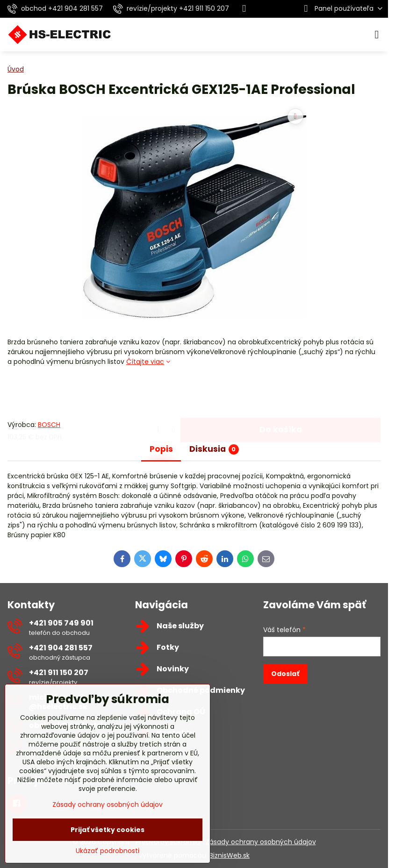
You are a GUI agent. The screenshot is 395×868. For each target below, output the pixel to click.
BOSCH (49, 425)
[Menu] (377, 35)
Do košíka (281, 393)
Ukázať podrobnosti (108, 851)
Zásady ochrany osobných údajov (261, 842)
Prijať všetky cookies (108, 830)
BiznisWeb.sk (230, 855)
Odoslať (285, 674)
